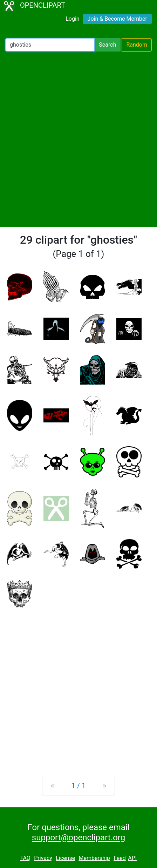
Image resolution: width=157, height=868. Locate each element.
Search (107, 45)
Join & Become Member (117, 19)
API (132, 858)
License (65, 858)
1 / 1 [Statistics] (79, 786)
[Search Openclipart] (50, 45)
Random (137, 45)
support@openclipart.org (78, 838)
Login (72, 19)
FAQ (25, 858)
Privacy (43, 858)
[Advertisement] (78, 139)
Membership (94, 858)
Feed (120, 858)
